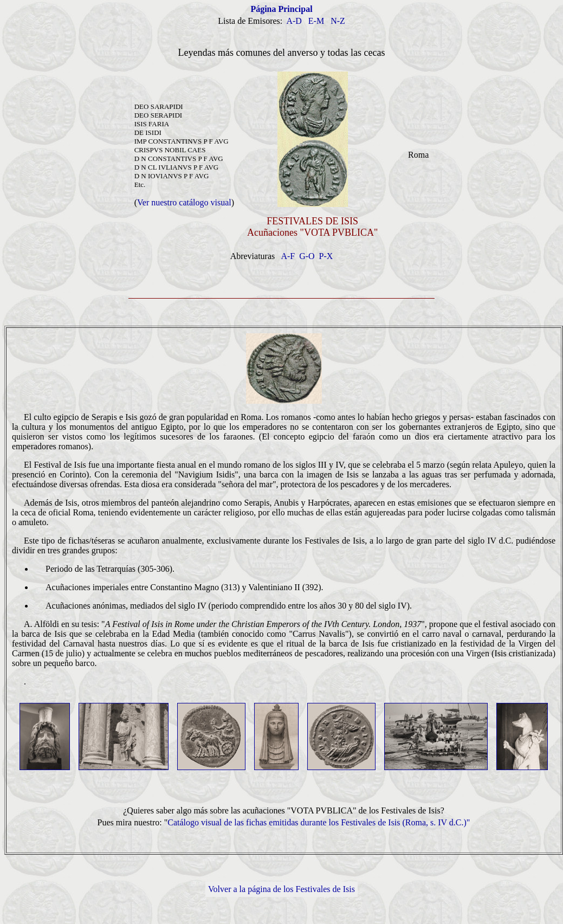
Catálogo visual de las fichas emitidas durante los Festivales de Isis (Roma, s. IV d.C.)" (319, 822)
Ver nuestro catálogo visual (184, 202)
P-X (326, 256)
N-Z (338, 21)
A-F (288, 256)
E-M (316, 21)
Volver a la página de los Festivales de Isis (281, 889)
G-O (307, 256)
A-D (294, 21)
